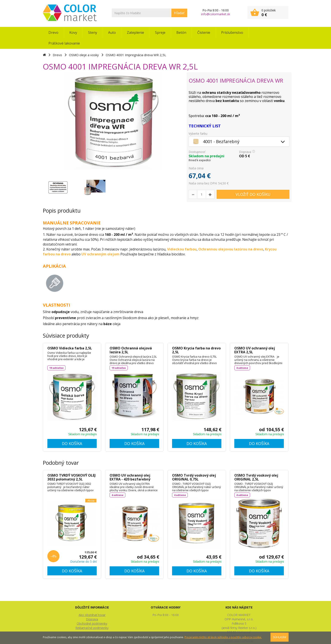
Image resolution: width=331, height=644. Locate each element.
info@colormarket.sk (216, 14)
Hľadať (179, 13)
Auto (112, 32)
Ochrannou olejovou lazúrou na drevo (231, 249)
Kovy (73, 32)
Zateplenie (135, 32)
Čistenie (204, 32)
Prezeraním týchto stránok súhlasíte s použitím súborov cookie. (223, 637)
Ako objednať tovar (92, 615)
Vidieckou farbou (182, 249)
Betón (181, 32)
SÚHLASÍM (280, 637)
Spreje (160, 32)
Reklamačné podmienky (92, 628)
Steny (93, 32)
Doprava (92, 619)
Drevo (53, 32)
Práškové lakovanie (64, 43)
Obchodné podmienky (92, 623)
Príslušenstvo (232, 32)
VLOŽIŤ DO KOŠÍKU (253, 194)
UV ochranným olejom (100, 254)
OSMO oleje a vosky (84, 55)
